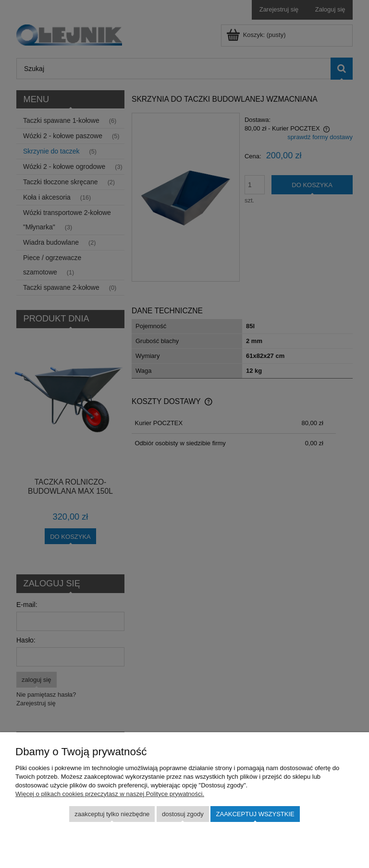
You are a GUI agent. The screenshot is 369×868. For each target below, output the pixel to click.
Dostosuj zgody (183, 814)
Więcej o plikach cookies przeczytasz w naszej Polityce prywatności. (110, 794)
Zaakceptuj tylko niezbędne (112, 814)
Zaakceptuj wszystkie (255, 814)
